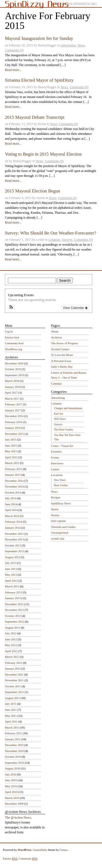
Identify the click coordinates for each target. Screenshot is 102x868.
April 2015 (11, 457)
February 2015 (13, 469)
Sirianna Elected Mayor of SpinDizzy (39, 80)
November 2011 (14, 680)
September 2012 (14, 622)
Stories (55, 515)
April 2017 (11, 393)
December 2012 (14, 604)
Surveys (67, 240)
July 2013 (11, 563)
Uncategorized (60, 533)
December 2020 (14, 363)
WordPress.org (13, 349)
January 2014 (13, 528)
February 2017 (13, 404)
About (55, 331)
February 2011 (13, 733)
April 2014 (11, 510)
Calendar (56, 384)
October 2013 (13, 545)
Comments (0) (14, 50)
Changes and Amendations (68, 408)
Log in (9, 331)
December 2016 (14, 416)
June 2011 (11, 710)
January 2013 (13, 598)
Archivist (57, 337)
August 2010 (13, 768)
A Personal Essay (61, 361)
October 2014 (13, 492)
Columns (54, 240)
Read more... (13, 70)
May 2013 (11, 575)
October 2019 (13, 369)
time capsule (58, 521)
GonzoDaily (40, 850)
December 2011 (14, 674)
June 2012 (11, 639)
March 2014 (12, 516)
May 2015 (11, 451)
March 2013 (12, 586)
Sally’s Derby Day (62, 367)
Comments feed (14, 343)
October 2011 (13, 686)
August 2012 (13, 628)
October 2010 (13, 757)
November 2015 (14, 434)
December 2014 (14, 481)
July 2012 (11, 633)
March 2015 (12, 463)
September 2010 (14, 763)
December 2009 (14, 804)
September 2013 (14, 551)
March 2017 (12, 399)
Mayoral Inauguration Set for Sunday (39, 38)
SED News (60, 419)
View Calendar (75, 308)
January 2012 (13, 668)
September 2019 (14, 375)
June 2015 (11, 445)
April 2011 (11, 721)
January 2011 (13, 739)
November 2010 (14, 751)
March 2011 (12, 727)
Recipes (56, 497)
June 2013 (11, 569)
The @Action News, (18, 818)
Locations (57, 475)
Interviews (57, 463)
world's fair (58, 539)
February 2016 (13, 422)
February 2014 (13, 522)
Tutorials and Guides (63, 527)
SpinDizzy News (61, 503)
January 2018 (13, 387)
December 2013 (14, 534)
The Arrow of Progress (65, 343)
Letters (55, 469)
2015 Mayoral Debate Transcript (35, 117)
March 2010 (12, 798)
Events (55, 457)
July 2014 (11, 498)
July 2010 (11, 774)
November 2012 (14, 610)
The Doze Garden (64, 429)
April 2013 (11, 581)
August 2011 (12, 698)
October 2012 (13, 616)
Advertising (68, 45)
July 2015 (11, 439)
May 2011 (11, 716)
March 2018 (12, 381)
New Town (60, 480)
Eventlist (56, 451)
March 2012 (12, 657)
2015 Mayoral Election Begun (33, 191)
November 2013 (14, 539)
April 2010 (11, 792)
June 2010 (11, 780)
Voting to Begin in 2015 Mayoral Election (43, 154)
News (81, 45)
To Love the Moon (62, 355)
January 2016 (13, 428)
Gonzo (64, 850)
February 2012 (13, 663)
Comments (28, 859)
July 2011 (11, 704)
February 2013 (13, 592)
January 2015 (13, 475)
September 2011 (14, 692)
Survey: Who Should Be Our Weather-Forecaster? (51, 233)
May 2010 (11, 786)
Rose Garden (61, 485)
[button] (11, 307)
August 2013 (13, 557)
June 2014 (11, 504)
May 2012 (11, 645)
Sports (55, 509)
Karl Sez (59, 414)
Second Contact (60, 349)
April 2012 (11, 651)
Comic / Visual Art (62, 446)
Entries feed (12, 337)
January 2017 (13, 410)
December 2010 (14, 745)
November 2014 (14, 486)
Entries (10, 859)
